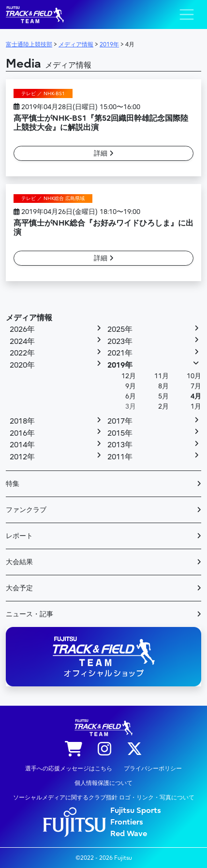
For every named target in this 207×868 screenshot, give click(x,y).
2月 (163, 406)
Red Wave (129, 834)
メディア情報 (29, 318)
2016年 (22, 433)
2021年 (120, 353)
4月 (196, 396)
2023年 (120, 342)
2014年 (22, 445)
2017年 (120, 421)
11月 (162, 376)
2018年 (22, 421)
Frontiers (127, 822)
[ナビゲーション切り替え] (187, 14)
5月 (163, 396)
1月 (196, 406)
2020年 (22, 365)
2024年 (22, 342)
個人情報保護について (103, 783)
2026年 (22, 329)
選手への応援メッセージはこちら (69, 768)
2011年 (120, 457)
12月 (129, 376)
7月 (196, 386)
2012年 (22, 457)
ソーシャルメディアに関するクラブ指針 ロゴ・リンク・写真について (104, 797)
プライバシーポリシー (153, 768)
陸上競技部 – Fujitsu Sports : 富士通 (35, 15)
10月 (194, 376)
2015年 (120, 433)
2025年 (120, 329)
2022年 (22, 353)
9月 (131, 386)
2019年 (120, 365)
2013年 (120, 445)
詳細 (104, 153)
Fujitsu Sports (136, 811)
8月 (163, 386)
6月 (131, 396)
